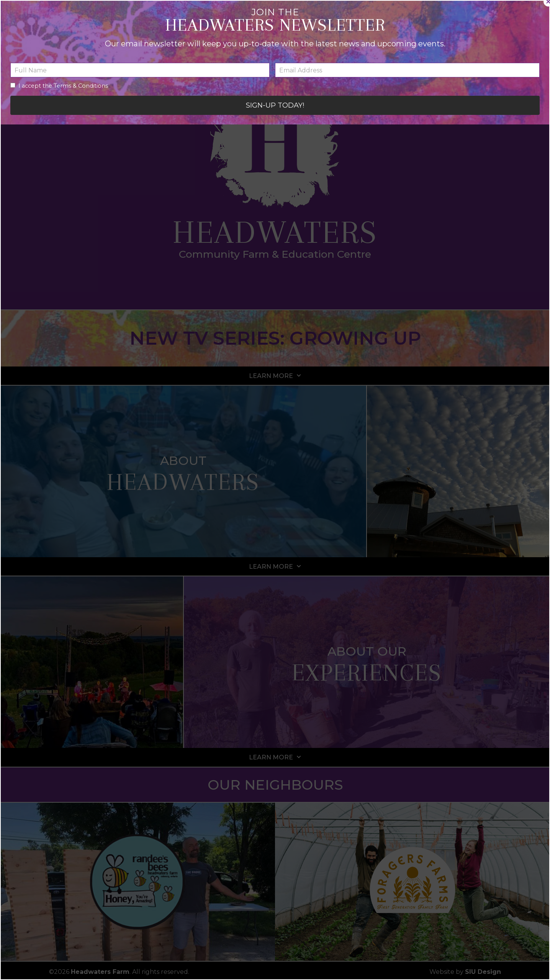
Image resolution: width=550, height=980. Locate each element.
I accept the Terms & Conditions (198, 526)
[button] (417, 431)
